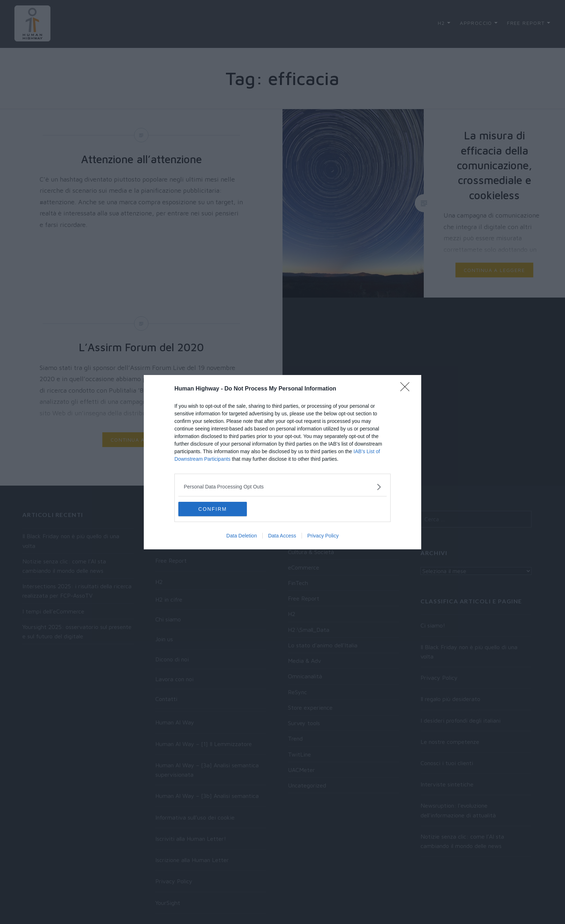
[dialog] (282, 462)
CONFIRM (212, 509)
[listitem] (282, 487)
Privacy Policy (323, 536)
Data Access (282, 536)
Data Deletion (242, 536)
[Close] (407, 389)
